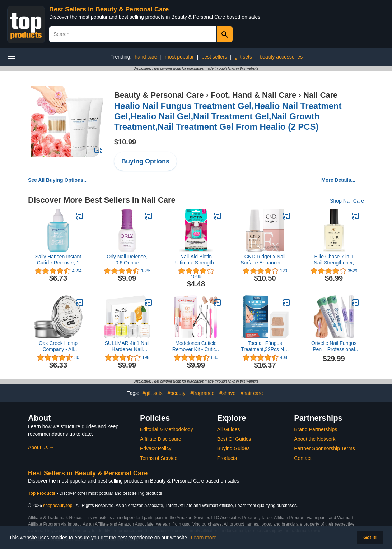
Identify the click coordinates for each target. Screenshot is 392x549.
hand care (146, 57)
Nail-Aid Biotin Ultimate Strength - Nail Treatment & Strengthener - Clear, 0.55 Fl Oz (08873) (196, 260)
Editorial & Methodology (167, 429)
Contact (303, 458)
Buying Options (145, 161)
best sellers (214, 57)
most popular (179, 57)
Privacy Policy (156, 448)
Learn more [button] (204, 538)
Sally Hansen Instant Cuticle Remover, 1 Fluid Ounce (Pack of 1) (58, 260)
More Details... (338, 180)
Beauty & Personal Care (159, 95)
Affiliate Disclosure (161, 439)
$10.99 (125, 142)
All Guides (229, 429)
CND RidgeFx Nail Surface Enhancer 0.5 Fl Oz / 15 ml (265, 260)
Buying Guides (234, 448)
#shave (227, 393)
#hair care (252, 393)
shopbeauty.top (58, 506)
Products (227, 458)
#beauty (177, 393)
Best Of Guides (234, 439)
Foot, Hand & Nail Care (253, 95)
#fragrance (202, 393)
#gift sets (153, 393)
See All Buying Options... (58, 180)
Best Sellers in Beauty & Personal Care (109, 9)
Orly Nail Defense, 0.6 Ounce (127, 260)
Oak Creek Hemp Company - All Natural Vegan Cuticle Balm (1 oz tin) (58, 346)
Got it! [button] (370, 538)
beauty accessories (281, 57)
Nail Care (320, 95)
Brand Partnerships (316, 429)
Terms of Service (159, 458)
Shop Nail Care (347, 201)
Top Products (42, 493)
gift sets (243, 57)
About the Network (315, 439)
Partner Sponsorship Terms (324, 448)
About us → (41, 447)
